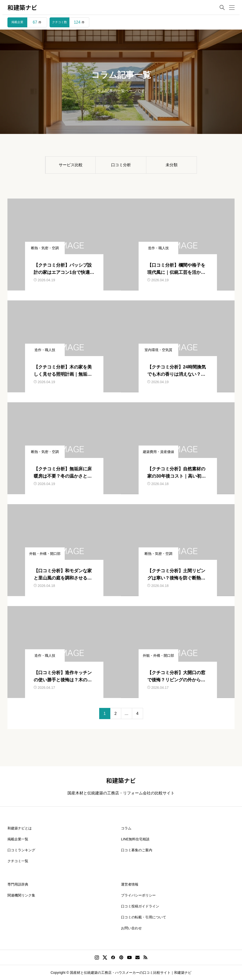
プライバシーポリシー (138, 895)
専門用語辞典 (18, 884)
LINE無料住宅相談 (135, 839)
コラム (126, 828)
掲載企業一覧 (18, 839)
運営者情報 (130, 884)
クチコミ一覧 (18, 861)
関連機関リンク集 (21, 895)
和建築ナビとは (20, 828)
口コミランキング (21, 850)
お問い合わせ (131, 928)
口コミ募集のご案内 (137, 850)
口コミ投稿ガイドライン (140, 906)
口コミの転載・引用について (144, 917)
